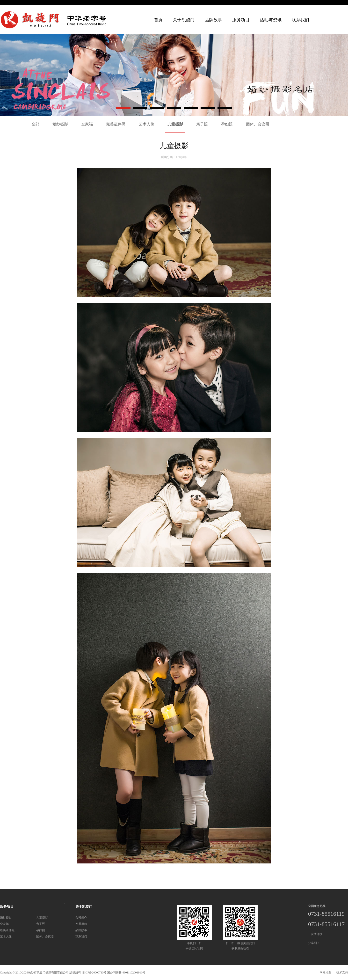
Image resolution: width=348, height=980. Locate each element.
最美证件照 (7, 930)
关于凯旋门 (184, 20)
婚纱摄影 (60, 124)
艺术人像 (146, 124)
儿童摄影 (175, 124)
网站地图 (326, 973)
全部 (35, 124)
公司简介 (81, 918)
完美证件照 (116, 124)
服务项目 (241, 20)
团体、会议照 (258, 124)
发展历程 (81, 924)
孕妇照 (227, 124)
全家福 (87, 124)
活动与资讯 (271, 20)
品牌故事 (81, 930)
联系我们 (300, 20)
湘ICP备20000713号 (94, 973)
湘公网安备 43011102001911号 (126, 973)
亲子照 (202, 124)
